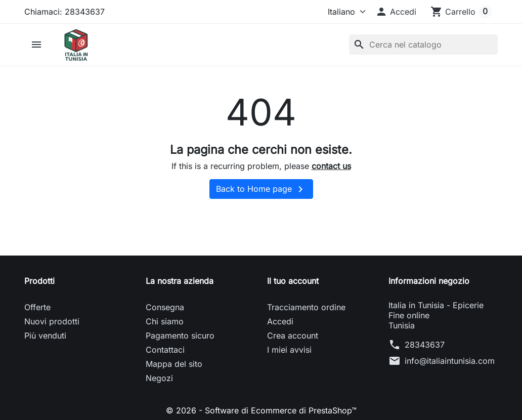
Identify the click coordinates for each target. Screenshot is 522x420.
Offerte (37, 307)
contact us (331, 166)
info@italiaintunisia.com (450, 361)
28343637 (425, 345)
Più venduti (45, 335)
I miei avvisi (289, 350)
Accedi (280, 321)
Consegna (165, 307)
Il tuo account (293, 281)
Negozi (159, 378)
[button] (396, 12)
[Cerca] (423, 45)
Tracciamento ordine (306, 307)
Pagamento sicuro (180, 335)
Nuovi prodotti (52, 321)
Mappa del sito (174, 364)
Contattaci (165, 350)
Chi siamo (165, 321)
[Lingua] (342, 12)
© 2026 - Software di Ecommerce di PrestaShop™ (261, 410)
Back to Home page (261, 189)
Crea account (293, 335)
